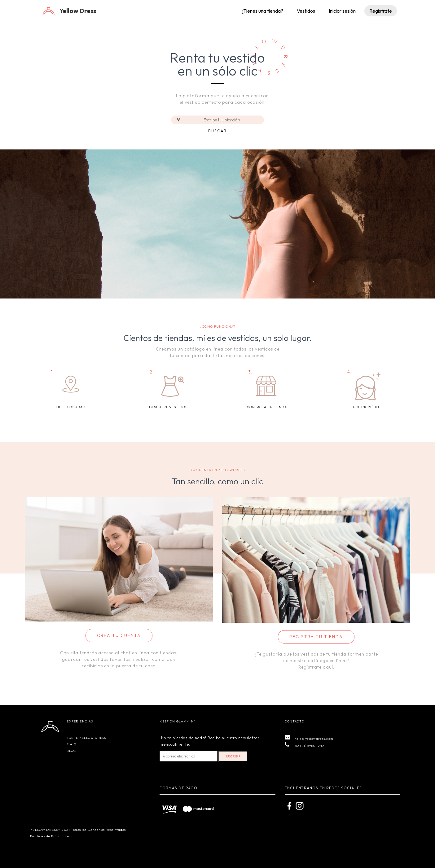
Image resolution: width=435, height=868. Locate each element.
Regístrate (381, 11)
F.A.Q (72, 744)
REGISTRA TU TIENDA (316, 637)
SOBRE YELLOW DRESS (86, 738)
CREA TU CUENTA (119, 635)
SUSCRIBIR (233, 756)
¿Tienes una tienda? (262, 11)
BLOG (71, 751)
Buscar (217, 131)
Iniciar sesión (342, 11)
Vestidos (306, 11)
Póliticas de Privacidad (50, 836)
